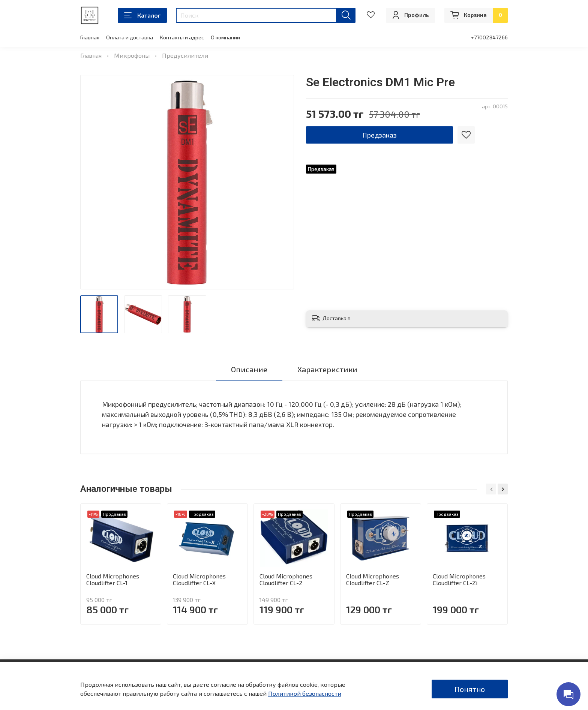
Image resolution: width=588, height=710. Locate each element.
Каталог (142, 15)
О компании (225, 37)
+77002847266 (489, 37)
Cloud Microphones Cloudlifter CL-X (199, 579)
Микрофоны (132, 55)
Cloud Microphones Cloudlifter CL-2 (286, 579)
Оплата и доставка (130, 37)
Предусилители (185, 55)
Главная (90, 37)
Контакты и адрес (182, 37)
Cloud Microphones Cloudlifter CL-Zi (459, 579)
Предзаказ (379, 135)
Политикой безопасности (305, 693)
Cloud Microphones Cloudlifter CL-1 (113, 579)
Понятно (470, 689)
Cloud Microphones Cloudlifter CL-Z (373, 579)
